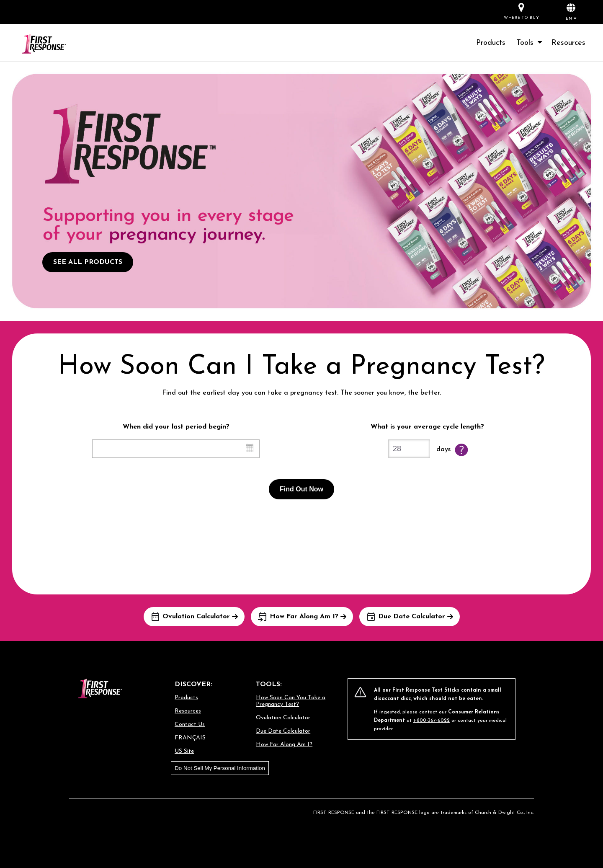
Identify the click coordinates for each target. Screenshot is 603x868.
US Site (184, 751)
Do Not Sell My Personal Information (220, 768)
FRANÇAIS (190, 738)
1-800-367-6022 (432, 721)
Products (491, 43)
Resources (568, 43)
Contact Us (190, 725)
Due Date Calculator (283, 731)
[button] (571, 12)
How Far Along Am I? (284, 745)
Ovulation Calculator (283, 718)
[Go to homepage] (54, 44)
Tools (530, 43)
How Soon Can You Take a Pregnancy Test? (291, 701)
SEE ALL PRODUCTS (88, 262)
